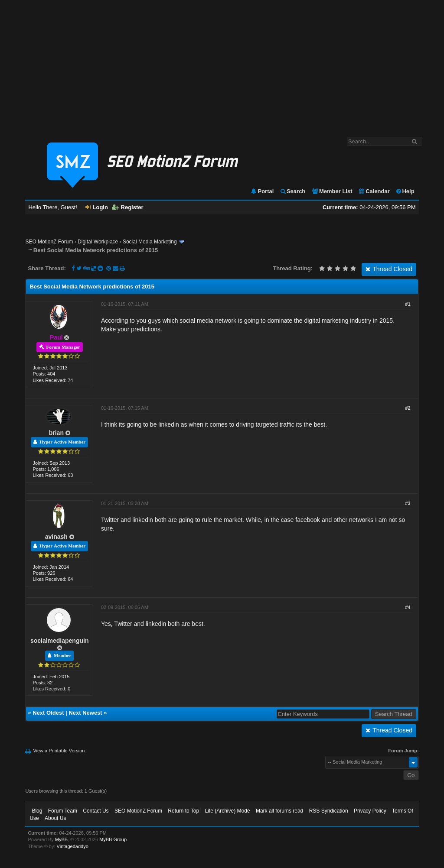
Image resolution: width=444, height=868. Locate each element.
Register (128, 207)
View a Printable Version (59, 751)
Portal (262, 191)
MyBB (61, 839)
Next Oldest (48, 713)
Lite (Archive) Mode (228, 811)
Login (97, 207)
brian (56, 433)
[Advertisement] (222, 64)
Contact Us (96, 811)
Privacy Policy (370, 811)
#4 (408, 607)
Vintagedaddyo (73, 846)
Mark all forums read (279, 811)
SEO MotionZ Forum (49, 242)
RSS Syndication (329, 811)
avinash (56, 537)
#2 (408, 408)
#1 (408, 304)
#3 (408, 503)
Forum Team (63, 811)
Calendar (374, 191)
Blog (37, 811)
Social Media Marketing (150, 242)
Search (292, 191)
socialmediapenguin (60, 641)
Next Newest (85, 713)
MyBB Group (113, 839)
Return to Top (183, 811)
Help (405, 191)
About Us (55, 818)
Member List (332, 191)
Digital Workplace (98, 242)
